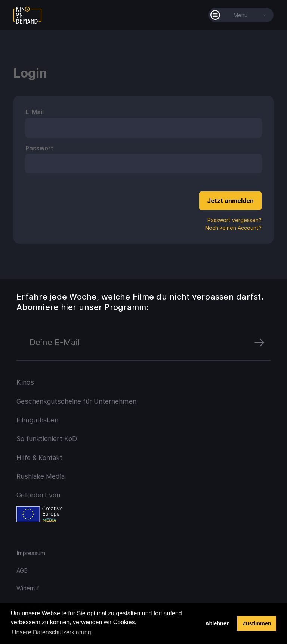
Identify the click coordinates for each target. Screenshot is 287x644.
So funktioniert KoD (47, 439)
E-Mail (35, 112)
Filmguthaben (37, 420)
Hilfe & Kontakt (39, 458)
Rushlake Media (41, 476)
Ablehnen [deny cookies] (217, 623)
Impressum (31, 553)
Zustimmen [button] (257, 623)
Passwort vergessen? (234, 220)
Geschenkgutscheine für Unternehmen (76, 401)
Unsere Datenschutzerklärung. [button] (52, 632)
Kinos (25, 382)
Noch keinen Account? (233, 228)
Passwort (39, 148)
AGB (22, 571)
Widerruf (28, 588)
